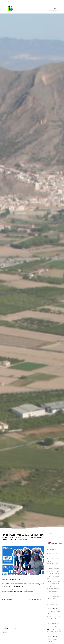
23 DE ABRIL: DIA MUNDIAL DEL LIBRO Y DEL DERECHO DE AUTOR (54, 625)
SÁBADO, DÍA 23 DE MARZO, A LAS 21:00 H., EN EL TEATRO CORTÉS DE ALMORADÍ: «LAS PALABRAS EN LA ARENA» (35, 613)
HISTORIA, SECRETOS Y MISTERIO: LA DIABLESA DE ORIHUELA (53, 640)
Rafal (26, 543)
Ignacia (49, 617)
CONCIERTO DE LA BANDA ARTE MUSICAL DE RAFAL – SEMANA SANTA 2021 (54, 612)
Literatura (23, 543)
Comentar (6, 633)
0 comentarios (36, 543)
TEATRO (29, 543)
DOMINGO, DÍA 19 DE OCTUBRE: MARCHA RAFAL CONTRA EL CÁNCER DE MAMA (54, 597)
